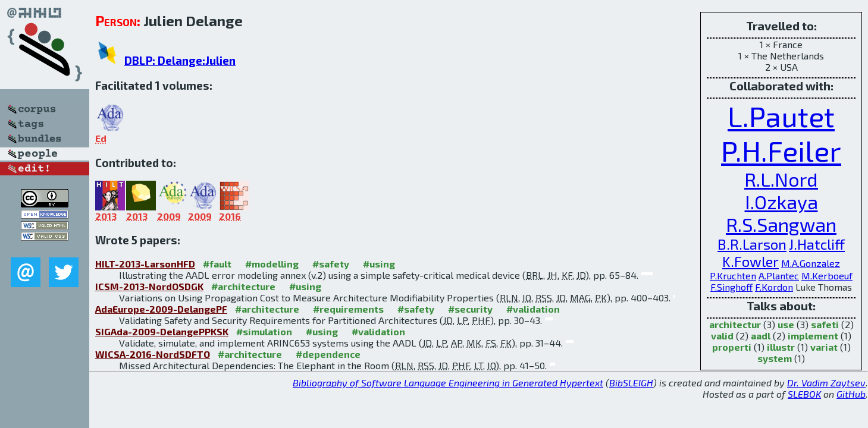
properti (732, 347)
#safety (331, 264)
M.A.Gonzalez (811, 263)
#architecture (243, 286)
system (775, 358)
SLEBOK (804, 394)
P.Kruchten (733, 276)
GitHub (851, 394)
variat (824, 347)
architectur (735, 324)
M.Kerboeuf (827, 276)
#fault (217, 264)
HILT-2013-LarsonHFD (145, 264)
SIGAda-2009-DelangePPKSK (162, 331)
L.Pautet (781, 116)
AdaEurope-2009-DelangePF (161, 309)
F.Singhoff (731, 287)
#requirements (348, 309)
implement (813, 336)
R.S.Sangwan (781, 224)
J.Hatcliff (817, 244)
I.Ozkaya (781, 202)
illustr (781, 347)
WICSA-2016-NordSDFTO (153, 354)
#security (470, 309)
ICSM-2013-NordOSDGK (149, 286)
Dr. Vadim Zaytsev (826, 383)
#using (379, 264)
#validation (533, 309)
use (786, 324)
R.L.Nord (781, 179)
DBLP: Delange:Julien (180, 60)
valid (722, 336)
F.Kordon (774, 287)
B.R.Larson (752, 244)
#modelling (272, 264)
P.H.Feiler (781, 150)
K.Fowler (751, 261)
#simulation (264, 331)
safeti (825, 324)
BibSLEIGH (631, 383)
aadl (761, 336)
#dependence (328, 354)
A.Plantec (779, 276)
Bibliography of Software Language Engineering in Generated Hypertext (448, 383)
